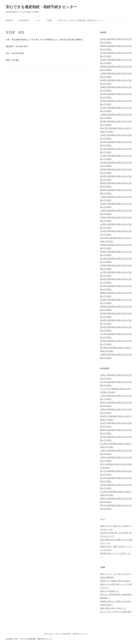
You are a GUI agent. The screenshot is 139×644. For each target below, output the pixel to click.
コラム (38, 20)
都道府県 (9, 20)
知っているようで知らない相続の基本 (116, 612)
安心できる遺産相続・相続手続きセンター (41, 7)
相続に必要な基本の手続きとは (113, 608)
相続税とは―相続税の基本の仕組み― (116, 581)
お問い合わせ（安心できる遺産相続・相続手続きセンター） (81, 20)
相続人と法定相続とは (109, 591)
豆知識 (49, 20)
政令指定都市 (24, 20)
